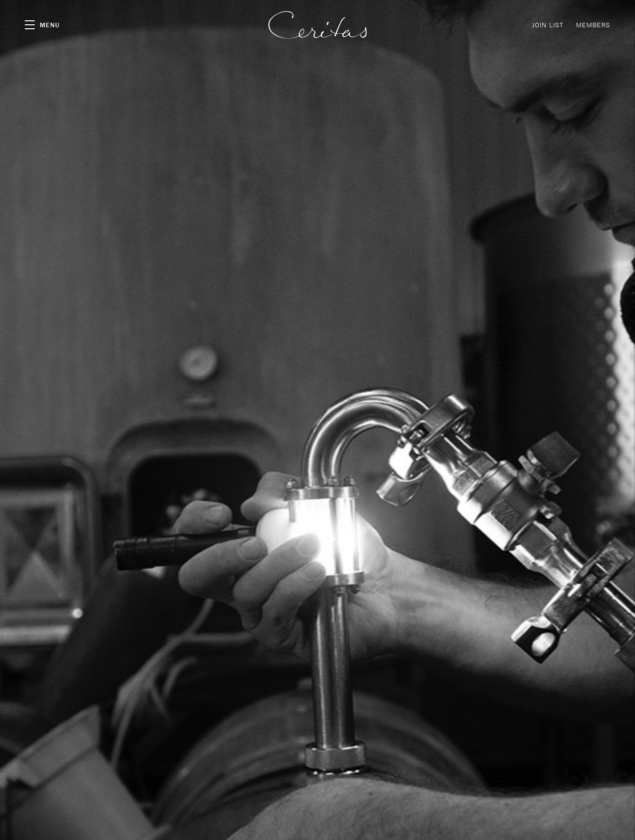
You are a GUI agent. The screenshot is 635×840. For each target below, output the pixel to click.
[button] (42, 25)
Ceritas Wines (317, 25)
